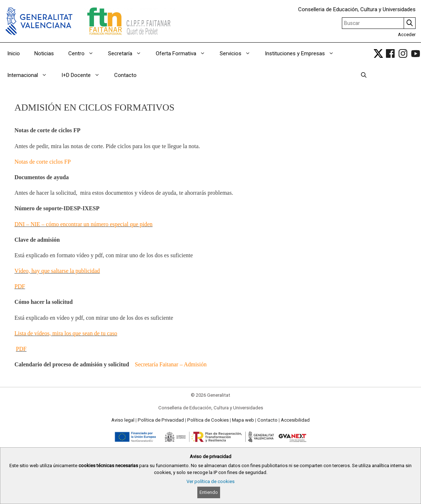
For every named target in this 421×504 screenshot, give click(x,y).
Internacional (31, 75)
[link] (378, 53)
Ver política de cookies (210, 481)
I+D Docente (84, 75)
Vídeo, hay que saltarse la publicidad (57, 271)
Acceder (407, 35)
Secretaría (128, 53)
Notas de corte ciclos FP (43, 162)
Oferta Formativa (184, 53)
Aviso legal (123, 420)
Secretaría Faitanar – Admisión (171, 364)
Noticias (44, 53)
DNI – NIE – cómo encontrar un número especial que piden (83, 224)
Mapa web (243, 420)
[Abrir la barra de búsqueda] (364, 75)
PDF (20, 286)
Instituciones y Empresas (303, 53)
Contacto (125, 75)
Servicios (239, 53)
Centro (85, 53)
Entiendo (209, 492)
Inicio (14, 53)
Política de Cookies (208, 420)
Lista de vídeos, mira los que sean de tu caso (66, 333)
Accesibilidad (295, 420)
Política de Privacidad (161, 420)
